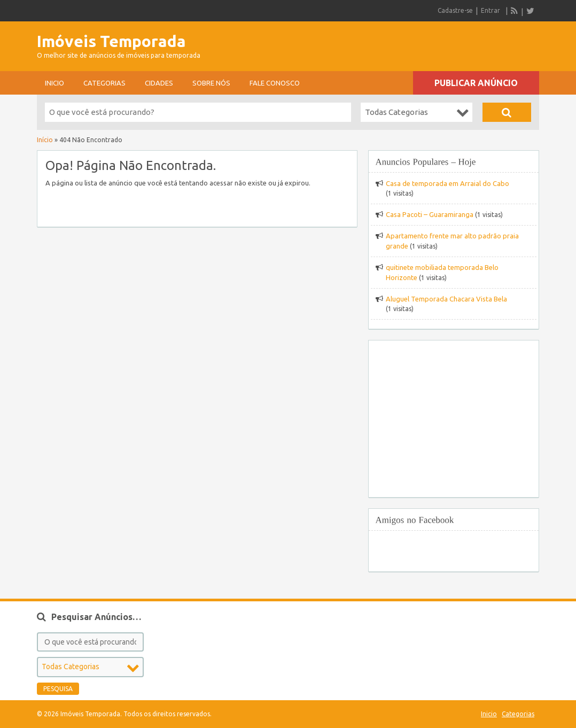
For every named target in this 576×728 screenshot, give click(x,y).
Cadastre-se (455, 10)
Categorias (104, 83)
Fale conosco (275, 83)
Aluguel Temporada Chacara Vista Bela (446, 299)
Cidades (159, 83)
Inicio (55, 83)
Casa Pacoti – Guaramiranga (430, 214)
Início (45, 140)
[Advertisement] (414, 43)
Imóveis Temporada (111, 41)
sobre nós (211, 83)
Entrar (491, 10)
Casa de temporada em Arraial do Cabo (447, 183)
